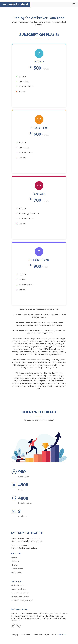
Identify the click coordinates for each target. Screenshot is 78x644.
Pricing (15, 565)
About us (15, 561)
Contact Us (62, 635)
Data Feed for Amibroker (21, 597)
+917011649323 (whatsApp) (22, 600)
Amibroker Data (18, 585)
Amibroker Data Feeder (21, 593)
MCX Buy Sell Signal (19, 589)
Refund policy (17, 573)
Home (14, 558)
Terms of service (18, 569)
